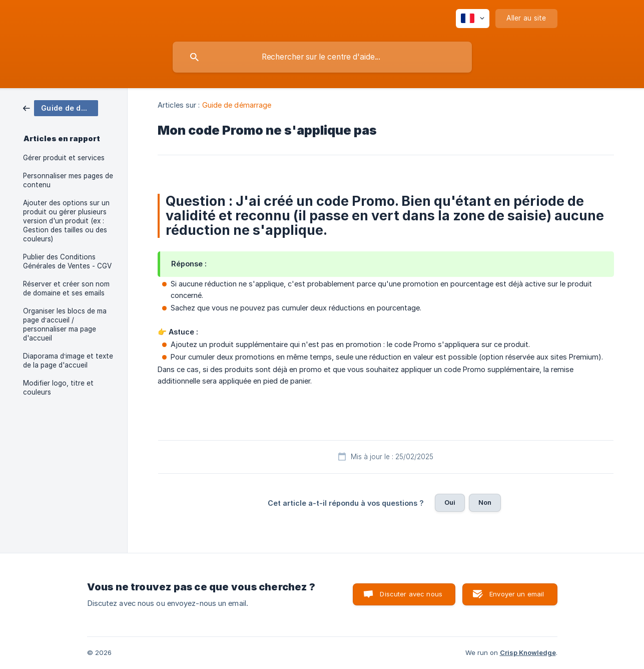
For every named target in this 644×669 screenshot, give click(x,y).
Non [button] (485, 502)
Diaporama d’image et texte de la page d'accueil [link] (68, 361)
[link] (61, 107)
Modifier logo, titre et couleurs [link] (58, 388)
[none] (473, 19)
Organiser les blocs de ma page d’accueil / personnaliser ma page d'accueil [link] (65, 324)
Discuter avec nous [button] (411, 594)
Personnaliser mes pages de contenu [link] (68, 180)
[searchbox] (322, 57)
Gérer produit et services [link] (64, 158)
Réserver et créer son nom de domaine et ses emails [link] (66, 288)
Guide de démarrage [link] (237, 105)
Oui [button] (450, 502)
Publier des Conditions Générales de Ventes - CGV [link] (67, 261)
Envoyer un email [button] (517, 594)
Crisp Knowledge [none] (528, 652)
